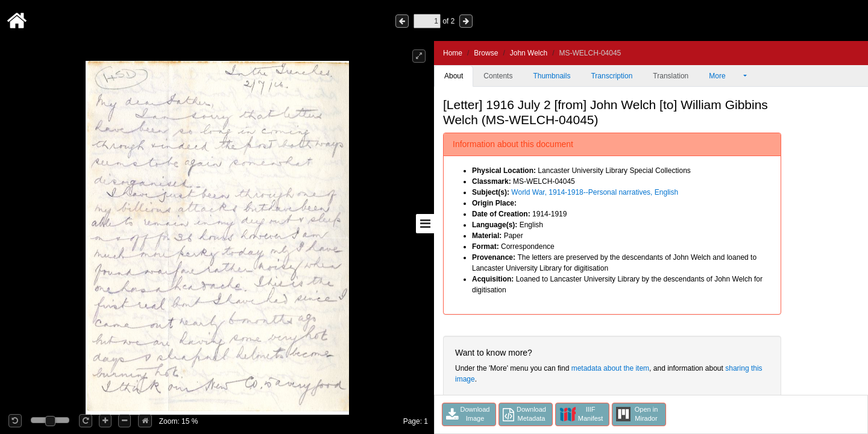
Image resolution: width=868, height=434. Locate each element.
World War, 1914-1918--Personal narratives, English (595, 192)
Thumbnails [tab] (552, 76)
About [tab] (454, 76)
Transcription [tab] (612, 76)
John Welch (529, 53)
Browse (486, 53)
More (725, 76)
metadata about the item (610, 368)
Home (453, 53)
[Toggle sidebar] (425, 224)
